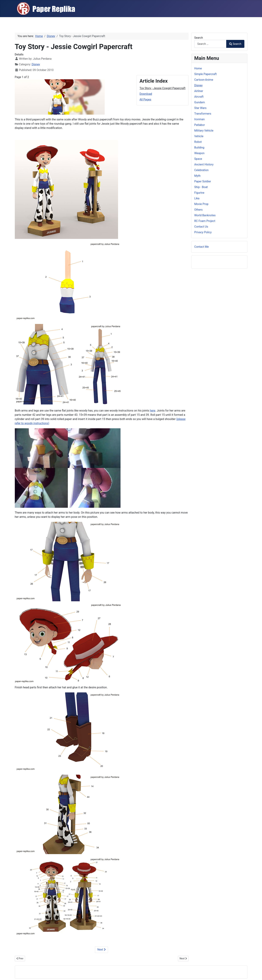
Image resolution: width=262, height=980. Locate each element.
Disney (36, 64)
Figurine (199, 193)
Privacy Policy (203, 232)
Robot (198, 142)
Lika (197, 198)
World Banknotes (205, 215)
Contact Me (202, 247)
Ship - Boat (201, 187)
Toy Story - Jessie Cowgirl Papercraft (163, 88)
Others (198, 210)
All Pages (145, 99)
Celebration (201, 170)
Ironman (200, 119)
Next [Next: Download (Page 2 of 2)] (101, 950)
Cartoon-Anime (204, 80)
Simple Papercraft (206, 74)
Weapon (199, 153)
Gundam (200, 102)
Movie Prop (201, 204)
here (153, 411)
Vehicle (199, 136)
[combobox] (210, 44)
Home (198, 68)
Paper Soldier (203, 181)
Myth (198, 176)
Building (199, 148)
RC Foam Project (205, 221)
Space (198, 159)
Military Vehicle (204, 131)
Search (199, 38)
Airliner (199, 91)
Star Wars (200, 108)
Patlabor (200, 125)
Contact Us (201, 227)
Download (146, 94)
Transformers (203, 114)
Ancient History (204, 164)
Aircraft (199, 97)
